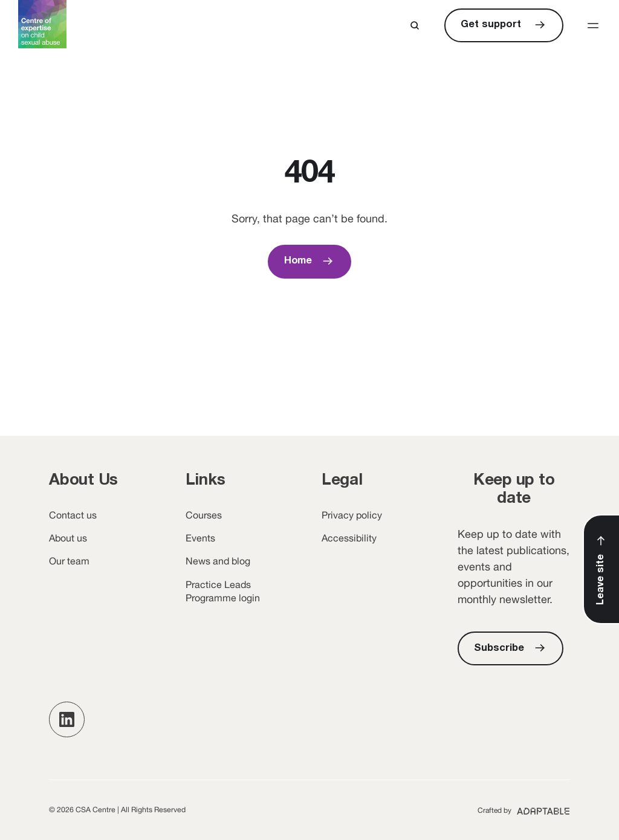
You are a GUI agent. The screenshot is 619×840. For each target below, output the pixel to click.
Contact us (73, 515)
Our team (69, 561)
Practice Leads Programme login (223, 591)
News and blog (218, 561)
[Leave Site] (601, 569)
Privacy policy (352, 515)
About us (68, 538)
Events (200, 538)
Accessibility (349, 538)
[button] (593, 25)
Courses (204, 515)
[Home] (310, 262)
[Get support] (504, 25)
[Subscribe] (510, 648)
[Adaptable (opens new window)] (524, 810)
